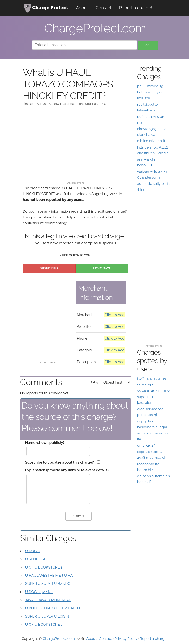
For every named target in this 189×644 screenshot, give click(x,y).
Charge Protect (46, 8)
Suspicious (49, 269)
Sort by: (95, 382)
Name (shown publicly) (45, 443)
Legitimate (102, 269)
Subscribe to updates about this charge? (60, 462)
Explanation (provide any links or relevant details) (67, 470)
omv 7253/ (146, 446)
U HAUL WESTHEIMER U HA (49, 576)
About (82, 8)
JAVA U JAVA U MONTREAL (48, 600)
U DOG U (33, 551)
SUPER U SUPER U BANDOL (49, 584)
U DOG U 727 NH (39, 592)
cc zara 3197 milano (153, 390)
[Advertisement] (76, 146)
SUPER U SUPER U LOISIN (47, 616)
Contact (104, 8)
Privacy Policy (126, 639)
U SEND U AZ (37, 559)
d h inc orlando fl (151, 141)
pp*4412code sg (150, 86)
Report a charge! (136, 8)
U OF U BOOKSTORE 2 (44, 625)
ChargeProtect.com (59, 639)
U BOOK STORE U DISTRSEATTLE (53, 608)
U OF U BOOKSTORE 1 (44, 567)
